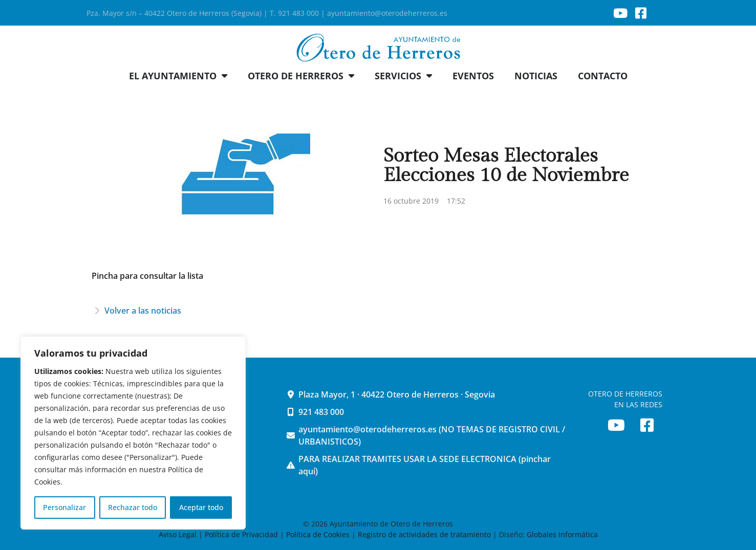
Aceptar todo (201, 507)
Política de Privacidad (241, 534)
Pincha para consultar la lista (147, 276)
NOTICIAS (536, 76)
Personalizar (64, 507)
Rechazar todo (133, 507)
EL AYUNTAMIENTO (178, 76)
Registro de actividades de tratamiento (424, 534)
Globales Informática (562, 534)
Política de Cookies (318, 534)
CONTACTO (603, 76)
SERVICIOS (403, 76)
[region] (133, 433)
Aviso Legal (179, 534)
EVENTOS (473, 76)
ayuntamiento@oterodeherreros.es (387, 13)
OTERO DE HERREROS (301, 76)
